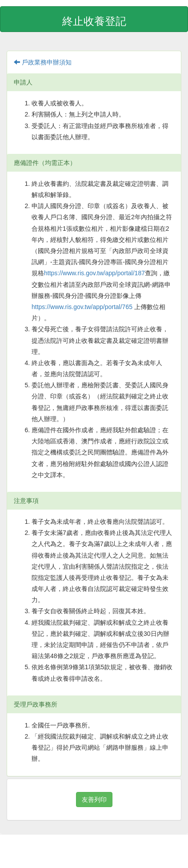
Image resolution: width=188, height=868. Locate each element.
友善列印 (94, 800)
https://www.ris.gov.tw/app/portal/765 (83, 307)
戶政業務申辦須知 (43, 62)
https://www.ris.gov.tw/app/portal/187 (94, 273)
